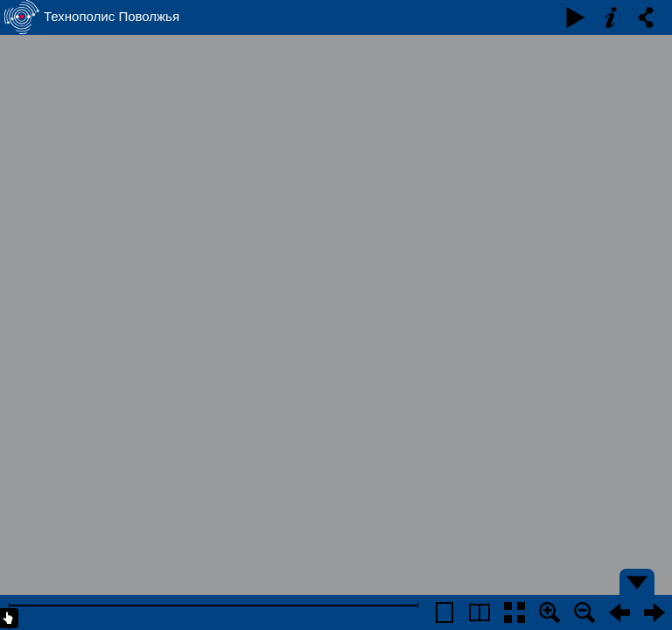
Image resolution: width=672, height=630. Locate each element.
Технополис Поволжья (112, 16)
